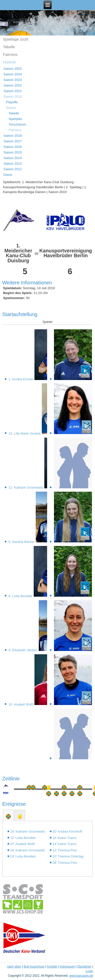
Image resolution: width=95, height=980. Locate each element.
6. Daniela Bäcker (22, 542)
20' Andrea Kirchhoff (67, 831)
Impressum (67, 967)
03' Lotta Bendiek (23, 856)
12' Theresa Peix (65, 850)
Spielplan (15, 119)
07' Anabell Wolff (23, 844)
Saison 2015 (13, 152)
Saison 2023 (13, 80)
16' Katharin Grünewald (27, 831)
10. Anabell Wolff (21, 704)
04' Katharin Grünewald (27, 850)
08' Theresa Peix (65, 863)
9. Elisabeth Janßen (23, 650)
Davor (8, 175)
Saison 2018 (13, 136)
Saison (11, 108)
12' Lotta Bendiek (23, 838)
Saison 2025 (13, 69)
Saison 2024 (13, 74)
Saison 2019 (13, 97)
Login (89, 971)
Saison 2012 (13, 169)
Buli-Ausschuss (34, 967)
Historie (9, 62)
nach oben (14, 967)
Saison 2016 (13, 147)
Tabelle (9, 47)
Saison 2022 (13, 85)
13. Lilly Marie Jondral (25, 433)
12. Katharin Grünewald (26, 487)
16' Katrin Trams (65, 838)
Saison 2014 (13, 158)
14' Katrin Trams (65, 844)
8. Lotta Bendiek (21, 596)
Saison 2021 (13, 91)
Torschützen (17, 124)
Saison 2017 (13, 141)
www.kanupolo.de (81, 976)
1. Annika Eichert (21, 379)
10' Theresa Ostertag (68, 856)
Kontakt (52, 967)
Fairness (10, 54)
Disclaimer (84, 967)
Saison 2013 (13, 164)
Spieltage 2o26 (16, 39)
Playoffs (12, 102)
